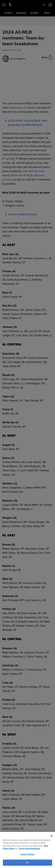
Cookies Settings (27, 854)
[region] (28, 850)
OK (27, 862)
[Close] (52, 836)
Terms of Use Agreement (29, 849)
